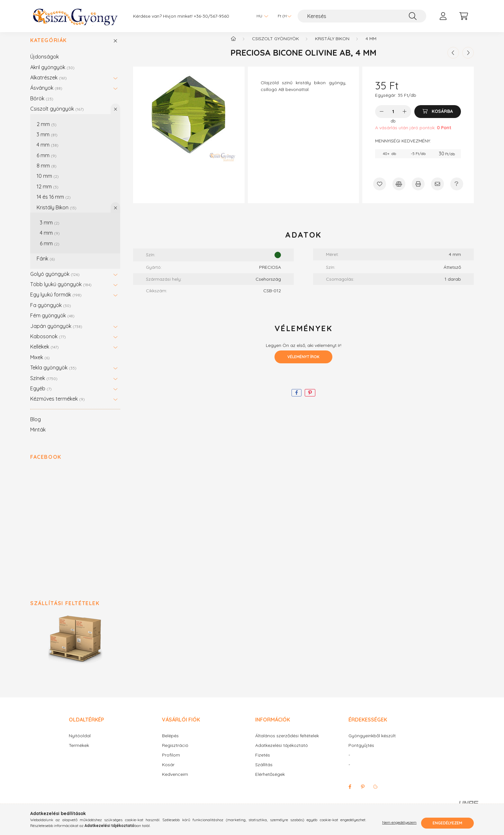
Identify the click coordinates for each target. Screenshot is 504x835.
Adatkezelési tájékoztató (282, 752)
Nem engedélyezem (399, 823)
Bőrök (42, 105)
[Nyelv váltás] (261, 16)
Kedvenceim (175, 781)
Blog (36, 426)
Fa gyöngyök (51, 312)
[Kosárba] (438, 118)
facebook (350, 793)
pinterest (363, 793)
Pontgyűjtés (361, 752)
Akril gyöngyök (52, 74)
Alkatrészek (49, 84)
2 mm (47, 131)
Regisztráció (175, 752)
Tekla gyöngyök (53, 374)
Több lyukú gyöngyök (61, 291)
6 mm (47, 162)
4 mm (48, 151)
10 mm (48, 182)
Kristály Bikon (57, 214)
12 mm (48, 193)
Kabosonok (48, 343)
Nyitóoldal (80, 742)
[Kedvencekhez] (380, 190)
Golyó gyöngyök (55, 280)
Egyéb (41, 395)
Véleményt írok (303, 363)
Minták (38, 436)
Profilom (171, 762)
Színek (44, 385)
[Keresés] (362, 16)
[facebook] (297, 399)
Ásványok (46, 94)
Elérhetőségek (270, 781)
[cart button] (464, 16)
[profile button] (443, 16)
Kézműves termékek (58, 405)
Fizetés (263, 762)
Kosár (168, 771)
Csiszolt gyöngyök (57, 115)
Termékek (79, 752)
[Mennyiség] (393, 118)
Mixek (40, 364)
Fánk (46, 265)
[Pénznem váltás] (283, 16)
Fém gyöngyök (52, 322)
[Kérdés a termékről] (457, 190)
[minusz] (382, 118)
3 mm (47, 141)
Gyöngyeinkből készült (372, 742)
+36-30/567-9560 (212, 16)
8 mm (47, 172)
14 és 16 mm (54, 203)
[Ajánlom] (437, 190)
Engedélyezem (447, 823)
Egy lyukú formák (56, 301)
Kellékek (45, 353)
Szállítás (264, 771)
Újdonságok (45, 63)
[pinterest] (310, 399)
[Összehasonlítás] (399, 190)
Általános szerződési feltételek (287, 742)
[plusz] (405, 118)
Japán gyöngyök (56, 332)
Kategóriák (49, 47)
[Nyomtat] (418, 190)
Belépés (170, 742)
